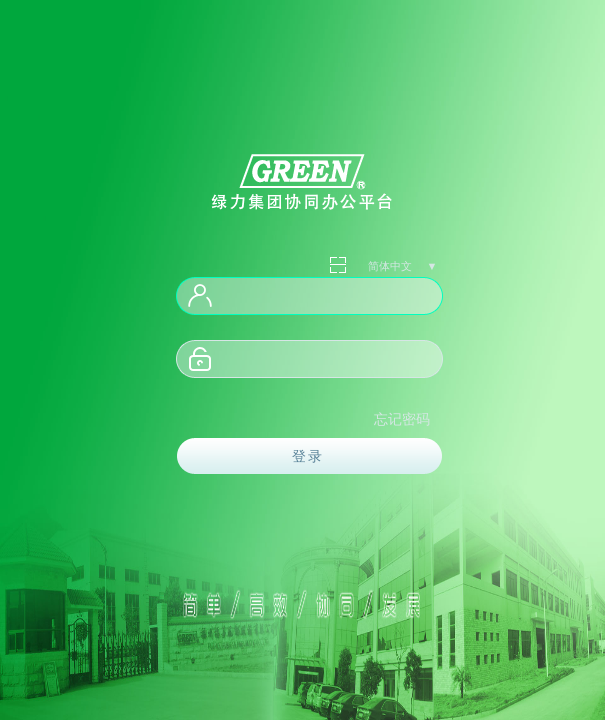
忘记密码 (402, 419)
